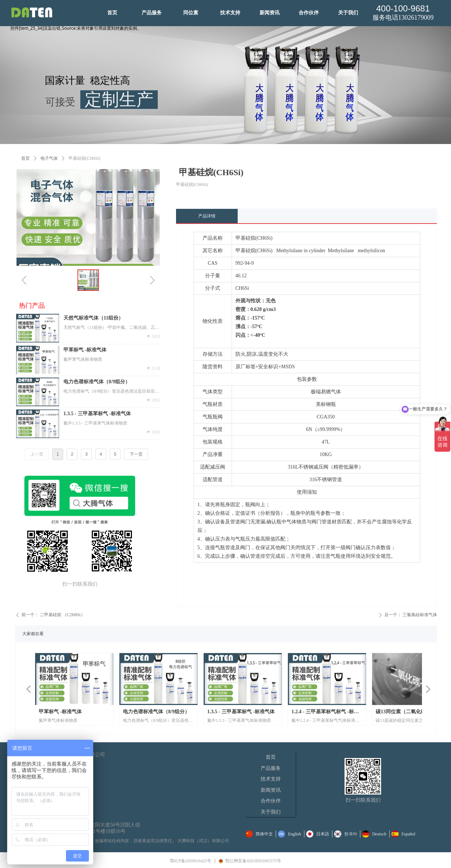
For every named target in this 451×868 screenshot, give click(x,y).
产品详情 (207, 216)
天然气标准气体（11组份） (93, 318)
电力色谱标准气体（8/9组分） (97, 382)
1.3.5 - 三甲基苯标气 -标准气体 (97, 414)
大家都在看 (33, 634)
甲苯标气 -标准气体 (85, 350)
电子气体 (49, 158)
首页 (25, 158)
